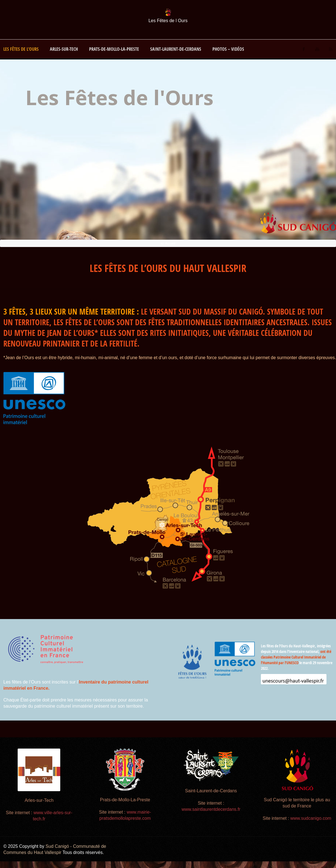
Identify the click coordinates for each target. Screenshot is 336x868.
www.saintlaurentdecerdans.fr (211, 809)
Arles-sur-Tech (64, 49)
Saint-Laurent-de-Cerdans (176, 49)
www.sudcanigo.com (311, 818)
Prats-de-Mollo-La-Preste (114, 49)
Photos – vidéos (228, 49)
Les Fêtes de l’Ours (21, 49)
